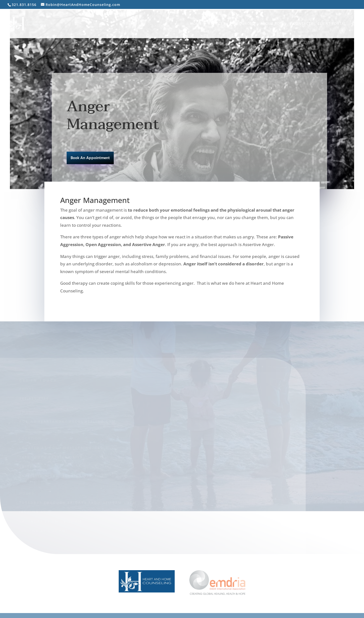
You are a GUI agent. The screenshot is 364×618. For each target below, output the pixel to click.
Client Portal (332, 24)
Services (217, 24)
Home (196, 24)
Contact (302, 24)
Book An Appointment (90, 158)
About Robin (274, 24)
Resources (243, 24)
